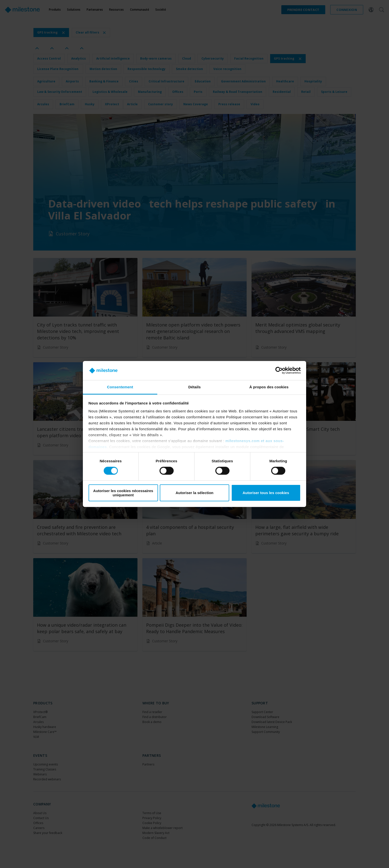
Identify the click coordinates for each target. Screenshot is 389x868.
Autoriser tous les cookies (266, 493)
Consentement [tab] (120, 387)
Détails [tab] (194, 387)
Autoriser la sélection (195, 493)
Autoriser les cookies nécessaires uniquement (123, 493)
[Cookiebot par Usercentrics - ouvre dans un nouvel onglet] (279, 370)
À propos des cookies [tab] (269, 387)
